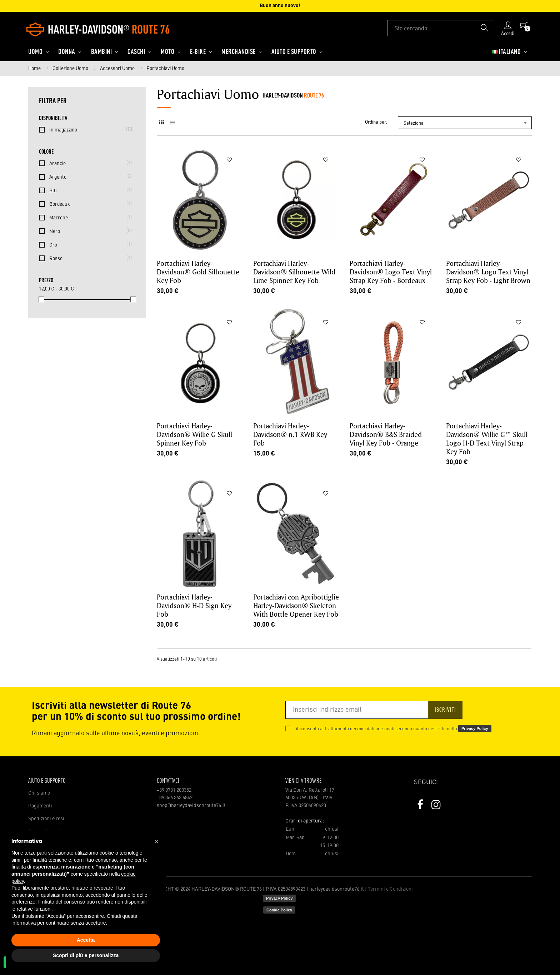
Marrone (89, 217)
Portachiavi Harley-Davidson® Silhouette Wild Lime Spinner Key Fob (294, 272)
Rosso (89, 258)
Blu (89, 190)
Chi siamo (39, 793)
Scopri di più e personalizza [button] (86, 955)
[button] (156, 841)
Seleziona (467, 123)
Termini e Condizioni (390, 889)
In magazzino (89, 129)
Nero (89, 231)
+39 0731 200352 (174, 790)
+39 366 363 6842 (175, 798)
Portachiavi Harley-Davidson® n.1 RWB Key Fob (290, 434)
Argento (89, 176)
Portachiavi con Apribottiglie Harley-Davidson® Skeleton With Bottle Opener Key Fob (296, 605)
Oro (89, 244)
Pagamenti (40, 806)
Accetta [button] (86, 940)
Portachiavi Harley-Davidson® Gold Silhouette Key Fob (198, 272)
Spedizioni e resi (46, 819)
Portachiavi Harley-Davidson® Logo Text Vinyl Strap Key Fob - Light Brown (488, 272)
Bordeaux (89, 204)
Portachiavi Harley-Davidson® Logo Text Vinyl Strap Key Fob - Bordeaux (391, 272)
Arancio (89, 163)
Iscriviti (445, 710)
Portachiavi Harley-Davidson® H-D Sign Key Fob (194, 605)
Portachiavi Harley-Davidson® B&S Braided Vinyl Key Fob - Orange (386, 434)
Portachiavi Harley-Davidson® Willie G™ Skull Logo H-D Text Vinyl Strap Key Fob (487, 439)
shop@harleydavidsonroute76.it (191, 806)
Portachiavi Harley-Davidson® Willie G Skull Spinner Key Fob (194, 434)
